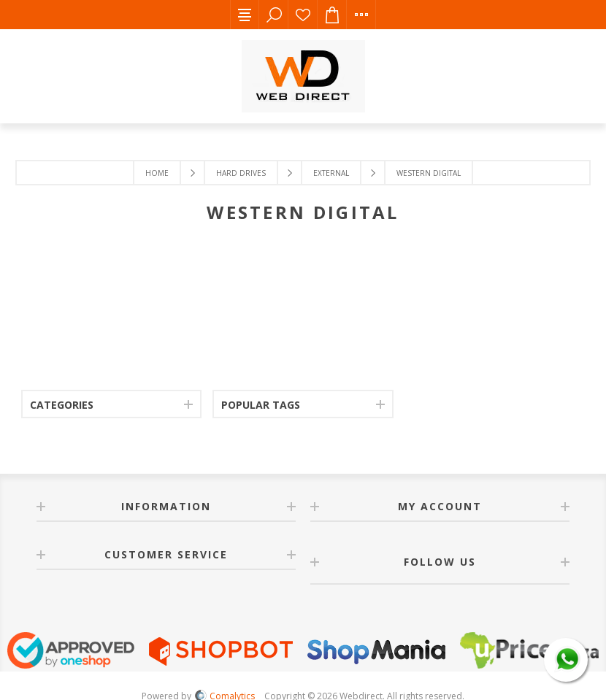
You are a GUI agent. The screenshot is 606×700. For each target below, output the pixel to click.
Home (157, 173)
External (331, 173)
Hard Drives (241, 173)
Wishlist (303, 15)
